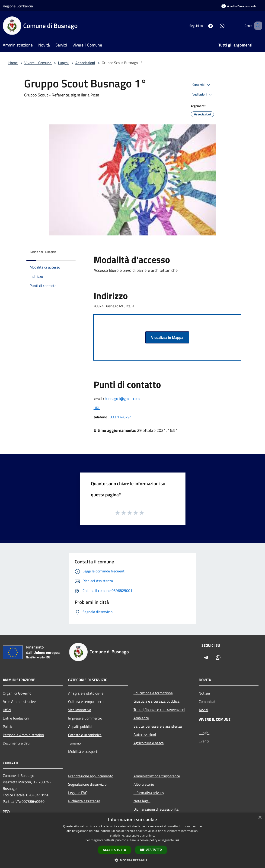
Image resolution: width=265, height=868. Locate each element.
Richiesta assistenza (84, 801)
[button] (133, 860)
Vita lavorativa (80, 710)
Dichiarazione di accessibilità (156, 809)
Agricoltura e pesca (149, 743)
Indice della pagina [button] (43, 252)
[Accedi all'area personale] (239, 6)
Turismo (74, 743)
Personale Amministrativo (23, 735)
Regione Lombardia (18, 6)
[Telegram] (204, 26)
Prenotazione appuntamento (91, 776)
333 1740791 (121, 417)
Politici (8, 726)
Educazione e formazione (153, 693)
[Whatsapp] (215, 26)
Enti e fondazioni (16, 718)
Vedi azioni (203, 95)
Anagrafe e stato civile (86, 693)
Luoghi (63, 63)
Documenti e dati (16, 743)
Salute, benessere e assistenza (158, 726)
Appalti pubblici (80, 726)
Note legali (142, 801)
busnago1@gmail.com (122, 398)
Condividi (202, 85)
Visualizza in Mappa (167, 337)
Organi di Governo (17, 693)
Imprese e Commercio (85, 718)
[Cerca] (257, 26)
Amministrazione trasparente (157, 776)
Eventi (204, 741)
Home (13, 63)
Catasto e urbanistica (85, 735)
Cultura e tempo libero (86, 701)
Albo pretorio (144, 784)
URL (97, 408)
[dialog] (132, 840)
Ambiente (141, 718)
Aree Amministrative (19, 701)
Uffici (7, 710)
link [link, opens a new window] (177, 840)
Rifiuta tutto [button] (151, 850)
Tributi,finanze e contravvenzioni (159, 710)
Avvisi (203, 710)
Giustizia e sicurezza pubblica (156, 701)
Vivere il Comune (38, 63)
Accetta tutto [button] (115, 850)
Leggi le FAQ (78, 793)
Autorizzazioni (145, 735)
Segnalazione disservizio (87, 784)
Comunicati (208, 701)
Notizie (204, 693)
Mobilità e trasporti (83, 751)
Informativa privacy (149, 793)
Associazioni (85, 63)
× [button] (260, 818)
